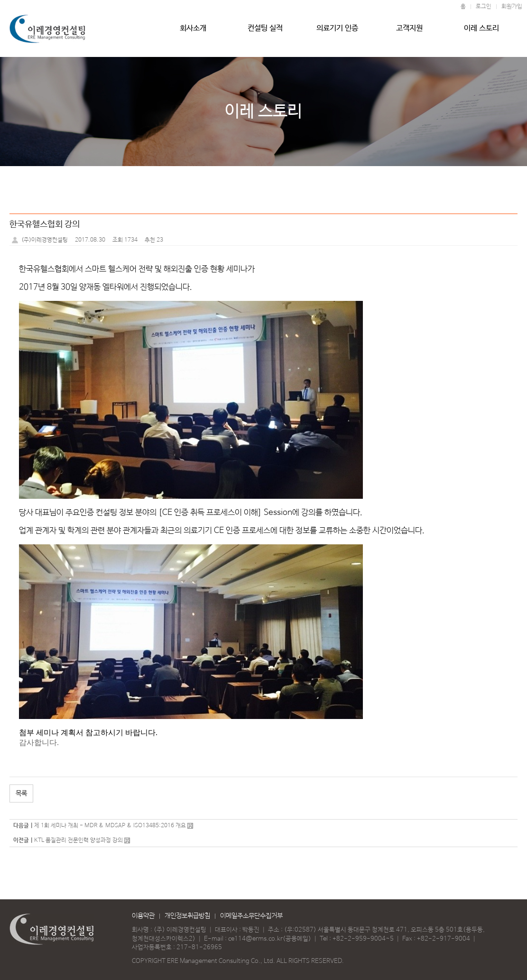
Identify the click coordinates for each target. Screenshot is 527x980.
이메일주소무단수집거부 (251, 916)
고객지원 (409, 32)
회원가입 (512, 7)
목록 (21, 793)
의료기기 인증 (337, 32)
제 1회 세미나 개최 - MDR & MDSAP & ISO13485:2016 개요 (110, 826)
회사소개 (193, 32)
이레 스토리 (482, 32)
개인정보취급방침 (187, 916)
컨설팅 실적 (265, 32)
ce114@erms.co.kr (255, 939)
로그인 (484, 7)
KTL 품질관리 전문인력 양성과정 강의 (79, 840)
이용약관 (143, 916)
